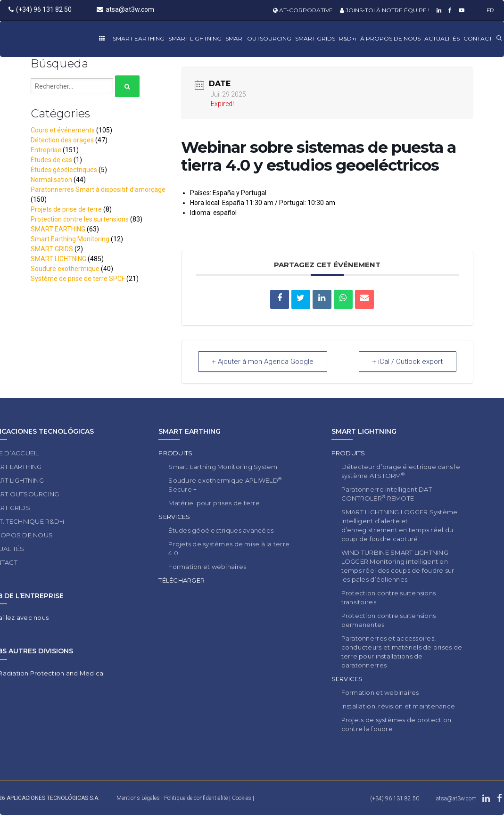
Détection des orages (62, 140)
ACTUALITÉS (442, 38)
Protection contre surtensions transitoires (389, 597)
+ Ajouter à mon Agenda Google (263, 362)
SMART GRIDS (315, 38)
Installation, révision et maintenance (398, 706)
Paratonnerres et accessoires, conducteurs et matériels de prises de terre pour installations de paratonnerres (402, 652)
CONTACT (478, 38)
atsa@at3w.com (125, 9)
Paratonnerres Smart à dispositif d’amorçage (98, 189)
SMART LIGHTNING (195, 38)
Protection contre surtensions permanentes (389, 620)
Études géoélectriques (64, 170)
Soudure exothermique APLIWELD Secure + (225, 485)
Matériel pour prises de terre (214, 503)
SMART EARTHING (139, 38)
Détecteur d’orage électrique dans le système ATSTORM (401, 471)
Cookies (242, 798)
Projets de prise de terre (66, 209)
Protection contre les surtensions (80, 219)
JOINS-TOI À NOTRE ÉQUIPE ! (385, 10)
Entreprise (46, 150)
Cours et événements (63, 130)
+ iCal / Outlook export (407, 362)
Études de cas (51, 160)
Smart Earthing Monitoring (70, 239)
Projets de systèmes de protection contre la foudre (397, 724)
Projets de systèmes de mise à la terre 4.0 (229, 548)
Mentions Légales (138, 798)
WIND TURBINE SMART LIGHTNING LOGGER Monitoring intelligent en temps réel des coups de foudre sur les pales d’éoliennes (398, 566)
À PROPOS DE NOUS (390, 38)
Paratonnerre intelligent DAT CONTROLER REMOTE (387, 494)
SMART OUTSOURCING (258, 38)
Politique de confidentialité (197, 798)
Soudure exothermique (65, 269)
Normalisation (51, 180)
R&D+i (348, 38)
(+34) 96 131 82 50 (40, 9)
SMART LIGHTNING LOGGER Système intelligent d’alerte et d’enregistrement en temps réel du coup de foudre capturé (400, 525)
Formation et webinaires (207, 567)
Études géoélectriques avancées (221, 530)
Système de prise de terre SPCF (78, 279)
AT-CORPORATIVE (303, 10)
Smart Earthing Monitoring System (223, 467)
